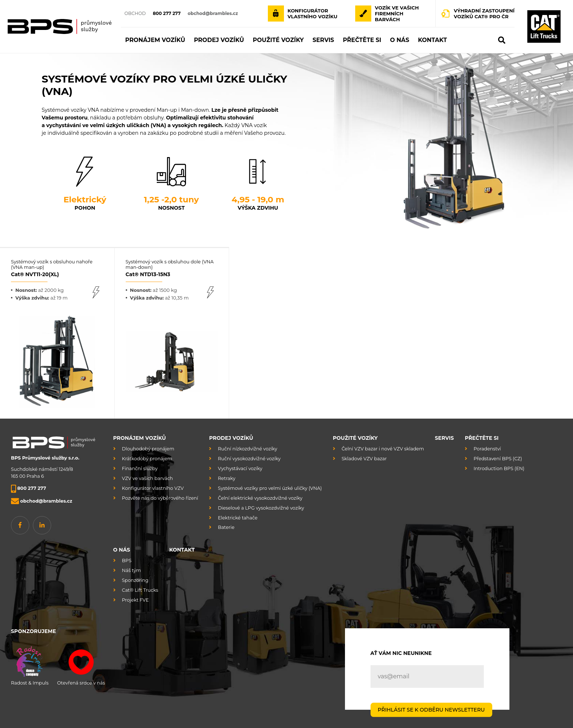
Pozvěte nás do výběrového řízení (160, 498)
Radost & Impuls (30, 664)
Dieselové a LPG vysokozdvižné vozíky (261, 508)
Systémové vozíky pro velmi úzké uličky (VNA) (270, 488)
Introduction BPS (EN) (499, 468)
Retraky (227, 478)
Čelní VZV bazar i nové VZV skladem (383, 449)
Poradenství (487, 449)
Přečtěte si (482, 438)
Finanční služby (140, 468)
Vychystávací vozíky (240, 468)
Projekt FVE (136, 600)
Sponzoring (135, 580)
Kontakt (182, 550)
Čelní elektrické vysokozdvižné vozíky (260, 498)
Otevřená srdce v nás (81, 664)
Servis (444, 438)
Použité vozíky (355, 438)
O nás (122, 550)
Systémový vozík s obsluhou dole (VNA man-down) (172, 268)
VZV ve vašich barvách (148, 478)
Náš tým (132, 570)
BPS (127, 561)
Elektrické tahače (238, 518)
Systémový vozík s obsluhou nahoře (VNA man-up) (57, 268)
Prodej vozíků (231, 438)
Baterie (226, 527)
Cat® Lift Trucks (140, 590)
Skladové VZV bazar (364, 459)
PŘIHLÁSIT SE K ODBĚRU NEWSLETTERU (431, 709)
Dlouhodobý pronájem (148, 449)
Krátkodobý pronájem (147, 459)
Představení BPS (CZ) (498, 459)
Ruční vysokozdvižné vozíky (249, 459)
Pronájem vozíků (140, 438)
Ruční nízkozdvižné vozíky (247, 449)
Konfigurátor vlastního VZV (153, 488)
